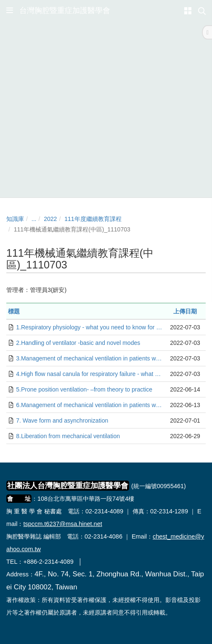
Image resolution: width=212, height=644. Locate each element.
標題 (14, 311)
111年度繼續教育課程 (93, 219)
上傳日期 (185, 311)
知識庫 (15, 219)
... (34, 219)
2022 (50, 219)
